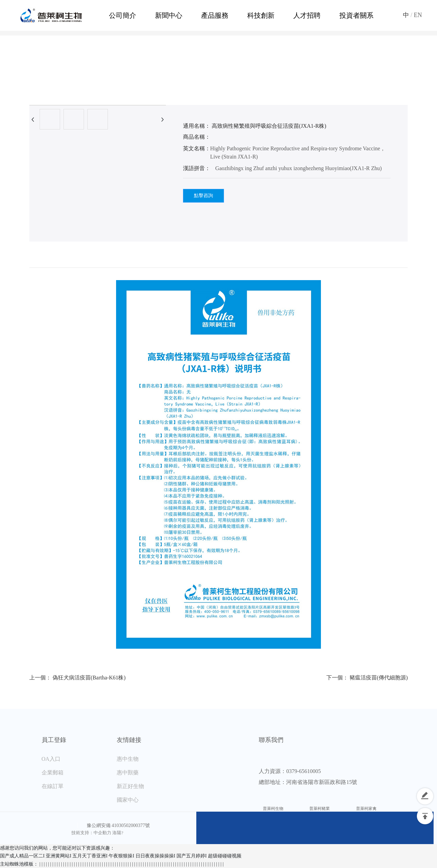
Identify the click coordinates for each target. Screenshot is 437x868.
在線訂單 (53, 786)
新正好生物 (130, 786)
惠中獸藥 (128, 773)
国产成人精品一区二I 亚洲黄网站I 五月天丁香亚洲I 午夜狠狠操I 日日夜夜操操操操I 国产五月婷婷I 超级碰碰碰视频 (121, 856)
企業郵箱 (53, 773)
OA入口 (51, 759)
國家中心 (128, 800)
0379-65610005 (303, 771)
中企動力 (102, 833)
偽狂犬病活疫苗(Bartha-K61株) (89, 678)
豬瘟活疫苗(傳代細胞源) (379, 678)
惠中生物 (128, 759)
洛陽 (117, 833)
